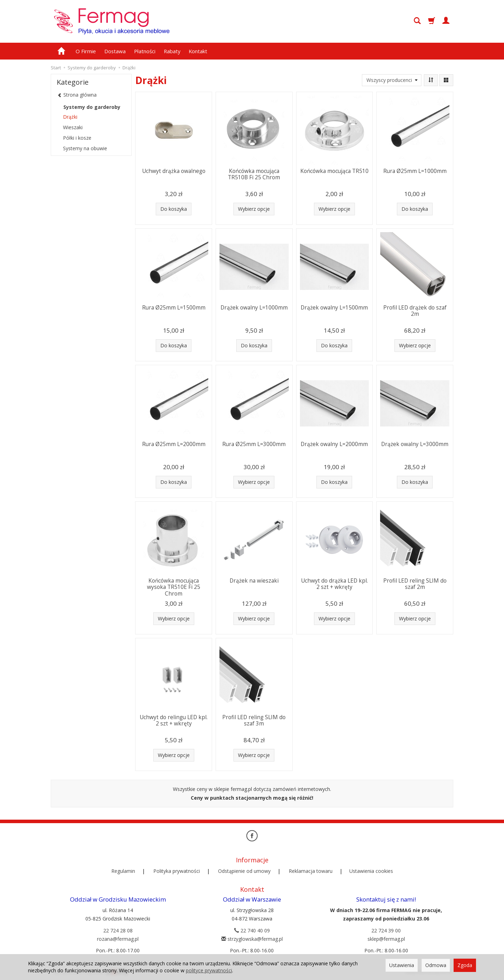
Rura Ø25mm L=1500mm (174, 308)
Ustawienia (402, 965)
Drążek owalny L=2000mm (334, 444)
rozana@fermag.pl (118, 939)
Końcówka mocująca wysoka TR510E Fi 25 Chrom (174, 587)
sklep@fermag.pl (386, 939)
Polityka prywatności (177, 871)
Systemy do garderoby (92, 107)
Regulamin (123, 871)
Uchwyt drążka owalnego (174, 171)
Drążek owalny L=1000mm (254, 308)
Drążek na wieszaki (254, 581)
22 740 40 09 (252, 930)
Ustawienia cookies (371, 871)
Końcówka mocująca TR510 (334, 171)
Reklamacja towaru (311, 871)
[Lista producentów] (392, 80)
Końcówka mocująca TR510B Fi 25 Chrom (254, 174)
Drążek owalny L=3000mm (415, 444)
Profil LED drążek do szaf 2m (415, 311)
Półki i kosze (77, 138)
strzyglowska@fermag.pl (252, 939)
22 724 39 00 (386, 930)
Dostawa (115, 51)
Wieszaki (73, 127)
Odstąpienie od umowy (244, 871)
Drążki (70, 117)
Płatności (145, 51)
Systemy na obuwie (85, 148)
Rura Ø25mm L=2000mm (174, 444)
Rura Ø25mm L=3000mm (254, 444)
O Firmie (86, 51)
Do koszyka (174, 209)
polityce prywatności (209, 970)
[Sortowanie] (431, 80)
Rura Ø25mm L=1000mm (415, 171)
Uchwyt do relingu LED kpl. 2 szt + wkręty (174, 720)
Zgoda (465, 965)
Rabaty (172, 51)
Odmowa (436, 965)
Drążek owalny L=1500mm (334, 308)
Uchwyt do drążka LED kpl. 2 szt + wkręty (334, 584)
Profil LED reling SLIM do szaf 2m (415, 584)
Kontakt (198, 51)
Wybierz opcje (254, 209)
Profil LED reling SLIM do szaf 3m (254, 720)
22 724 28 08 (118, 930)
